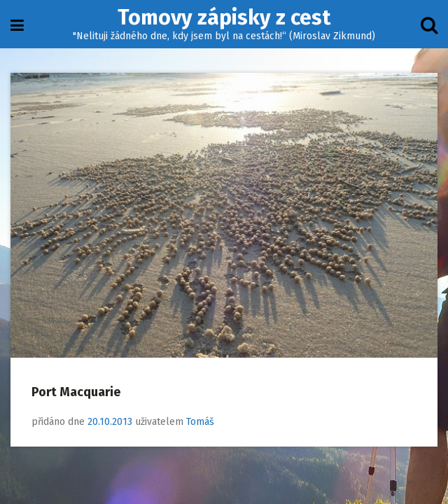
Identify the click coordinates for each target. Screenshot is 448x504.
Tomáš (200, 422)
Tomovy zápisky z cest (224, 17)
